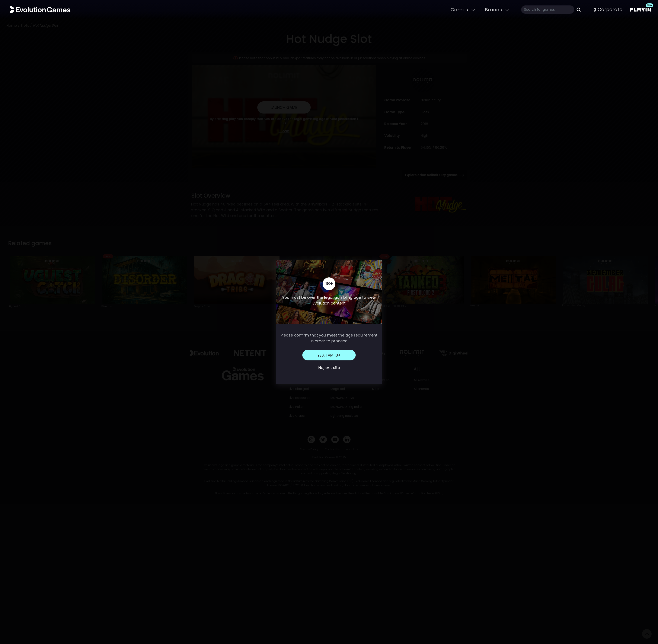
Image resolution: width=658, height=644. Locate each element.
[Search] (548, 10)
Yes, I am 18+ (329, 355)
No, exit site (329, 368)
